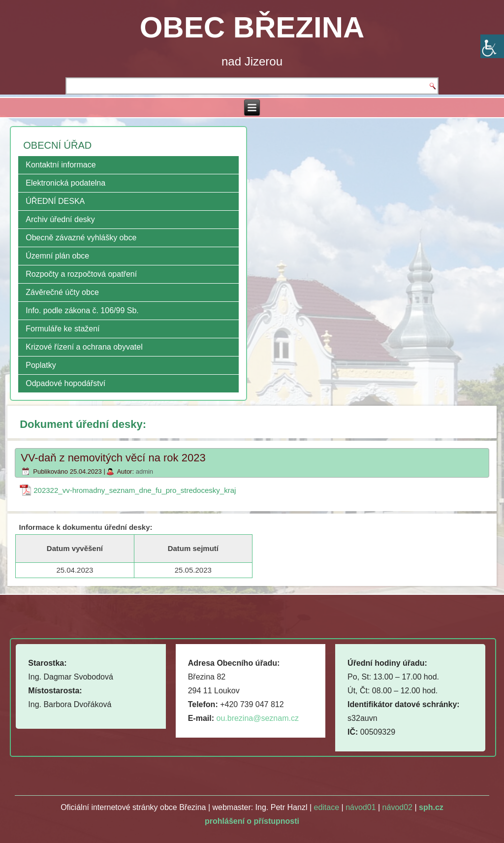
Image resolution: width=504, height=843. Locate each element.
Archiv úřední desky (60, 219)
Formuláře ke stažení (63, 329)
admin (144, 471)
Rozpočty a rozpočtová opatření (81, 274)
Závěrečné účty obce (62, 292)
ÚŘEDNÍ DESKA (55, 201)
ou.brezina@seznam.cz (257, 718)
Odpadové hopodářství (65, 383)
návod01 (361, 807)
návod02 (397, 807)
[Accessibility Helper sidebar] (492, 46)
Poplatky (41, 365)
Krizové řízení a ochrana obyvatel (84, 347)
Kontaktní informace (61, 165)
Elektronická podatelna (65, 183)
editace (327, 807)
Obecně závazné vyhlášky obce (81, 238)
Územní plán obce (57, 256)
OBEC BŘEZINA (252, 27)
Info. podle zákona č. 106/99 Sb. (82, 310)
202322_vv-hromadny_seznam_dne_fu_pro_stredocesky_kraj (135, 490)
